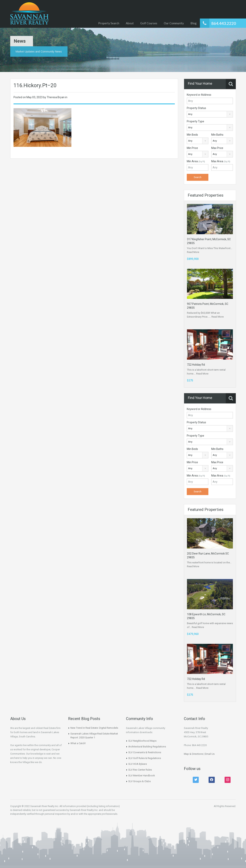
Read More (193, 252)
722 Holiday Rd (196, 365)
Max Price (217, 148)
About (130, 23)
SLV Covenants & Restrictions (145, 752)
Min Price (192, 148)
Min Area (196, 161)
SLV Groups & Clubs (139, 781)
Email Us (210, 754)
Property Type (195, 121)
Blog (194, 23)
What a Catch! (78, 743)
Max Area (221, 161)
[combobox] (210, 114)
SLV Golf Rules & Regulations (145, 758)
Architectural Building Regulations (147, 747)
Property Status (196, 108)
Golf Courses (149, 23)
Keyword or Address (199, 95)
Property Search (109, 23)
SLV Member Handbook (142, 775)
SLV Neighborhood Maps (142, 741)
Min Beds (192, 135)
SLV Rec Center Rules (140, 770)
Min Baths (217, 135)
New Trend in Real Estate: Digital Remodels (94, 728)
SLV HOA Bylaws (138, 764)
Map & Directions (194, 754)
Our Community (174, 23)
